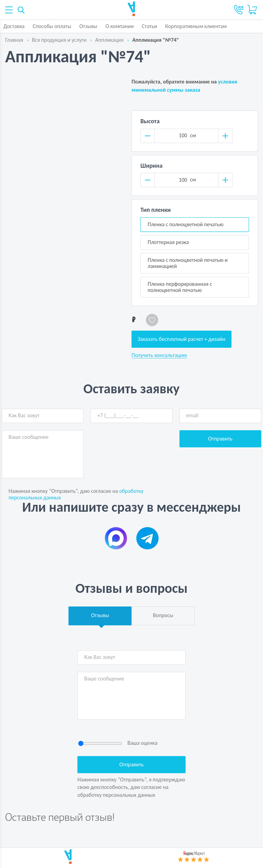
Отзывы (89, 26)
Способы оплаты (52, 26)
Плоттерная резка (168, 242)
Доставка (14, 26)
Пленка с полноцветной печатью (185, 224)
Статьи (149, 26)
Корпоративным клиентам (196, 26)
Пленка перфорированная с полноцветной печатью (180, 287)
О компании (120, 26)
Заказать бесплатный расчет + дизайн (181, 339)
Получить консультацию (159, 355)
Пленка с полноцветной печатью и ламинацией (188, 263)
